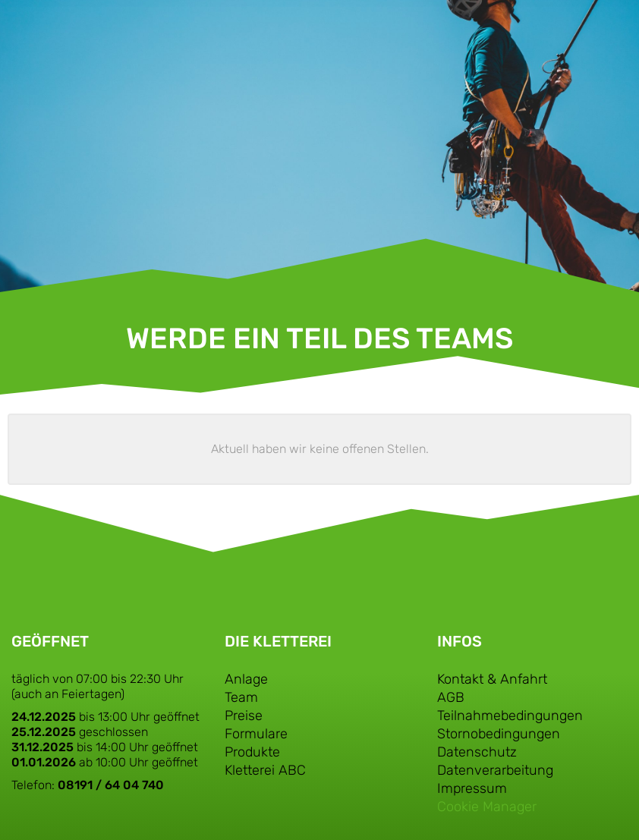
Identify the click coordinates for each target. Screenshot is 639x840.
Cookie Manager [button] (487, 807)
